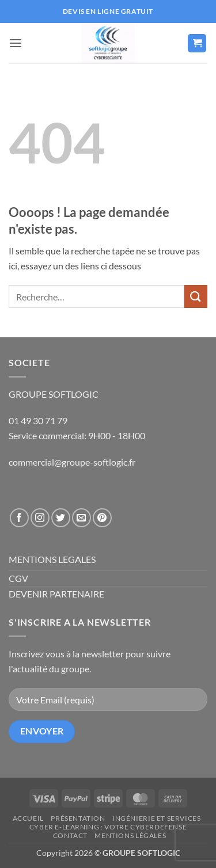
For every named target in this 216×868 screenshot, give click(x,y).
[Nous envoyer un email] (82, 518)
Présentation (78, 818)
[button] (16, 43)
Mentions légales (130, 835)
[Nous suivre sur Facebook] (19, 518)
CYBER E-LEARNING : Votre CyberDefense (108, 827)
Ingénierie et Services (156, 818)
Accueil (28, 818)
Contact (70, 835)
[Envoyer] (196, 296)
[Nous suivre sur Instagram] (40, 518)
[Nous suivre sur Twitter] (61, 518)
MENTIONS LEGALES (52, 559)
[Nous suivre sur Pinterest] (102, 518)
